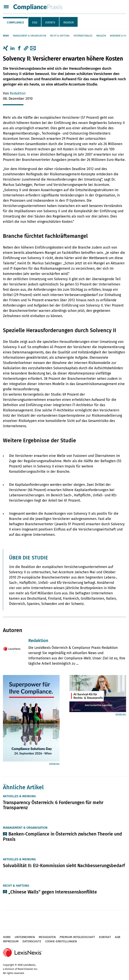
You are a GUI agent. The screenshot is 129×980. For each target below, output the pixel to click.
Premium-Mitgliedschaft (77, 937)
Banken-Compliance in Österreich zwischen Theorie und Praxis (62, 836)
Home (7, 937)
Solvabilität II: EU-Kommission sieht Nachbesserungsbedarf (64, 866)
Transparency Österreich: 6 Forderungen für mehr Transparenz (53, 805)
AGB (118, 937)
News (6, 36)
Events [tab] (50, 22)
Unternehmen (25, 937)
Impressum (11, 941)
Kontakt (105, 937)
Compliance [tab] (15, 22)
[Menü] (6, 7)
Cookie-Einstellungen (61, 941)
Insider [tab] (69, 22)
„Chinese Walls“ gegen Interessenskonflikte (53, 892)
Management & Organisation (30, 36)
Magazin (101, 36)
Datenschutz (32, 941)
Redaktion (18, 93)
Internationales (83, 36)
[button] (26, 48)
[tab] (16, 22)
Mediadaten (47, 937)
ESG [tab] (35, 22)
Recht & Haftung (60, 36)
